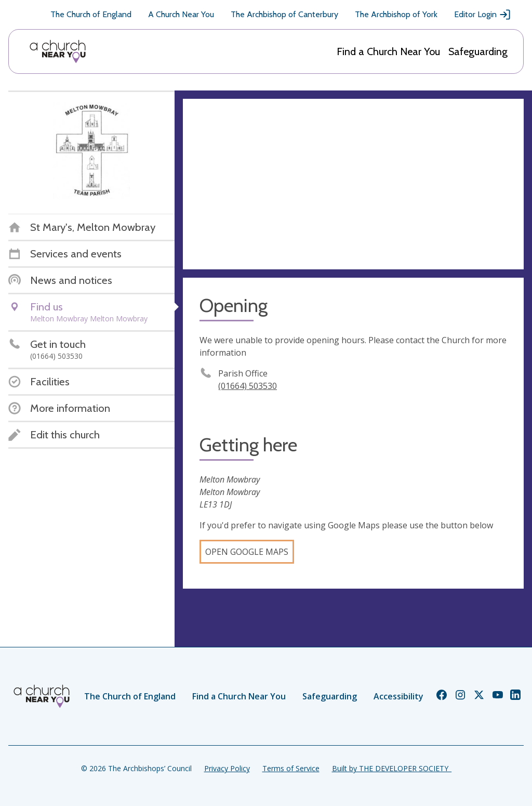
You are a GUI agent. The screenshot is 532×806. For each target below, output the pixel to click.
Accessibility (398, 696)
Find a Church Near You (388, 51)
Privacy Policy (227, 768)
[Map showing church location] (353, 184)
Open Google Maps (247, 552)
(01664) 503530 (248, 386)
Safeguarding (478, 51)
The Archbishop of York (396, 14)
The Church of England (91, 14)
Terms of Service (291, 768)
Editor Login (483, 15)
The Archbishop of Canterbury (284, 14)
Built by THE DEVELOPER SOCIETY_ (392, 768)
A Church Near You (181, 14)
